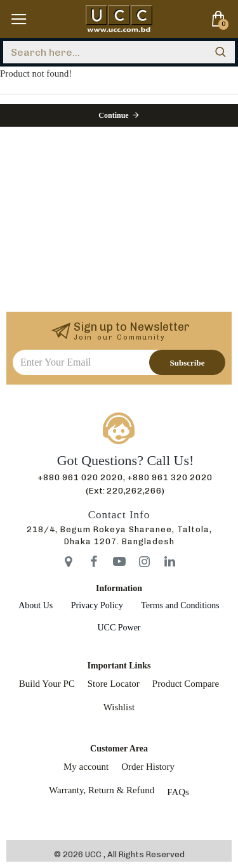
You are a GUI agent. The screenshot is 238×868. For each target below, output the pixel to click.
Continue (113, 115)
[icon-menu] (69, 561)
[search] (221, 52)
